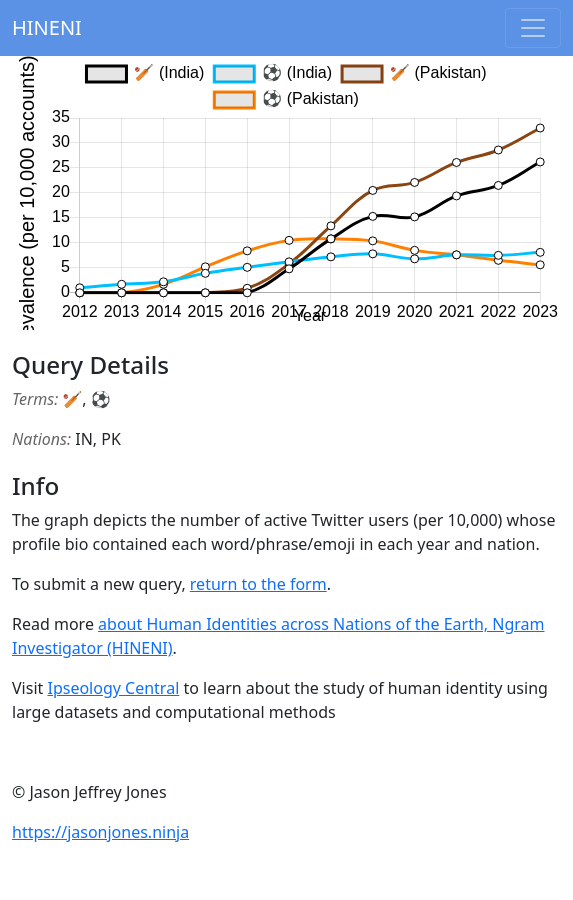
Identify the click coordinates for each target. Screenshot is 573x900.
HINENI (47, 27)
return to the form (258, 584)
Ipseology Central (113, 688)
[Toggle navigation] (533, 28)
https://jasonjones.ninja (100, 832)
